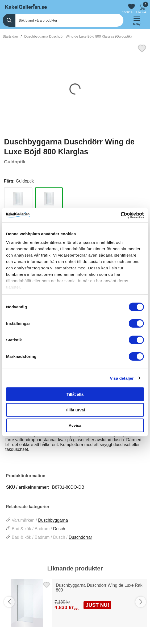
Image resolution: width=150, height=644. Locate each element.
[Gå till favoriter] (132, 7)
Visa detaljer (122, 378)
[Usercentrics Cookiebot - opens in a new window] (121, 215)
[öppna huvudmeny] (137, 20)
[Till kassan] (142, 6)
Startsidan (10, 36)
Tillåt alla (75, 394)
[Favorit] (142, 48)
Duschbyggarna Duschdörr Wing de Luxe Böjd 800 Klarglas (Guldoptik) (78, 36)
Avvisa (75, 425)
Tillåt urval (75, 410)
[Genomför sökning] (9, 20)
